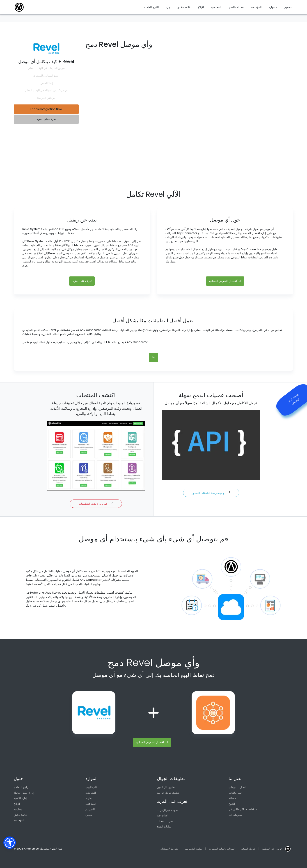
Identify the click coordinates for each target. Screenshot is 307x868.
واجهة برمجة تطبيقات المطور (211, 493)
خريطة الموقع (249, 849)
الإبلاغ (17, 804)
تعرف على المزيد (46, 119)
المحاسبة (19, 809)
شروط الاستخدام (169, 849)
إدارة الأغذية (20, 798)
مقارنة (89, 798)
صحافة (232, 798)
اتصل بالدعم (235, 793)
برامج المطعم (21, 787)
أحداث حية (163, 815)
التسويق (90, 809)
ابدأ (154, 357)
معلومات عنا (235, 815)
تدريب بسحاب (165, 821)
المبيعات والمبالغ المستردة (222, 849)
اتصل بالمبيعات (237, 787)
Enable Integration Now (46, 109)
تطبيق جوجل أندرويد (168, 793)
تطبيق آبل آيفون (166, 787)
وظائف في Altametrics (243, 809)
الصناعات (91, 804)
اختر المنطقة (269, 849)
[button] (10, 843)
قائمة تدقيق (20, 815)
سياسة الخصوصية (193, 849)
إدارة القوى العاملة (24, 793)
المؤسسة (19, 820)
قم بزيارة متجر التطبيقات (96, 503)
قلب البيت (91, 787)
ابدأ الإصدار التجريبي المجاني (225, 281)
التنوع (232, 804)
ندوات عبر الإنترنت (167, 810)
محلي (89, 815)
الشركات (91, 793)
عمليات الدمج (164, 826)
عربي (279, 849)
